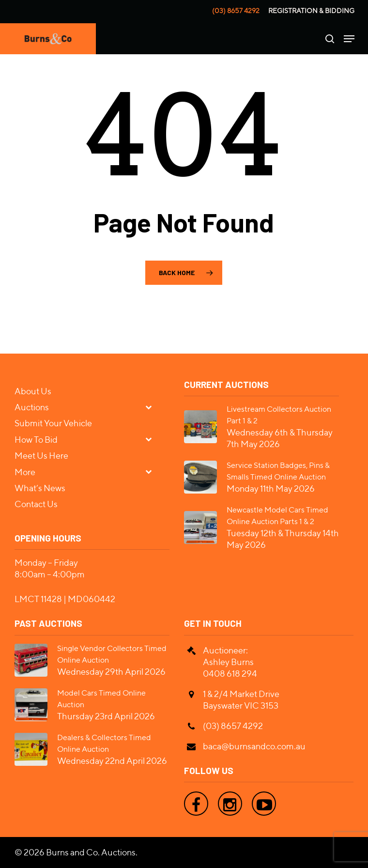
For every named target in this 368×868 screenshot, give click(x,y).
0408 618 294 (230, 674)
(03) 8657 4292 (236, 11)
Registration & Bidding (311, 11)
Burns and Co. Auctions (91, 852)
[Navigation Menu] (349, 39)
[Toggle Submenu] (153, 407)
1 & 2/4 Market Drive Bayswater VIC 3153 (241, 700)
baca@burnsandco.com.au (254, 746)
